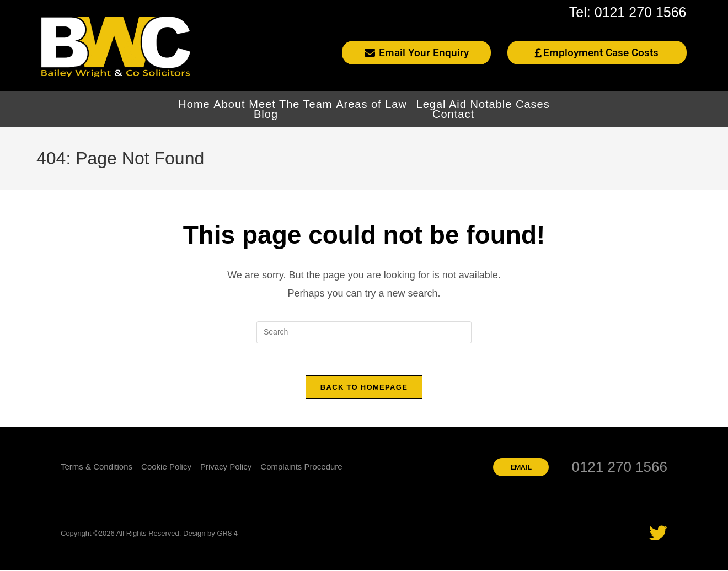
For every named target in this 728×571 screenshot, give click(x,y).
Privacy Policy (226, 468)
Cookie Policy (166, 468)
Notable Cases (510, 104)
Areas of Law (374, 104)
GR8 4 (227, 534)
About (229, 104)
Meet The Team (290, 104)
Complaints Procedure (301, 468)
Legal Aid (441, 104)
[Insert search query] (364, 332)
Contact (453, 114)
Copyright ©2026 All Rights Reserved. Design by (139, 534)
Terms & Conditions (97, 468)
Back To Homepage (364, 388)
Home (194, 104)
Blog (266, 114)
